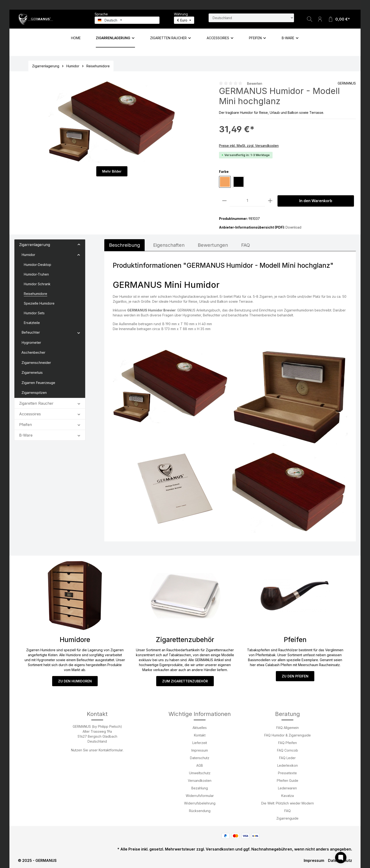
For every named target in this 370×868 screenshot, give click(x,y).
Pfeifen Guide (288, 781)
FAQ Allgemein (288, 728)
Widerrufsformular (200, 796)
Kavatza (288, 796)
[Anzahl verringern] (224, 201)
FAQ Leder (287, 758)
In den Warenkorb (316, 201)
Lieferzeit (200, 743)
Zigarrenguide (287, 818)
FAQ (288, 811)
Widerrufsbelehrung (200, 803)
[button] (79, 244)
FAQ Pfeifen (288, 743)
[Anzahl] (247, 201)
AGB (200, 765)
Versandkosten (200, 781)
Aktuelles (200, 728)
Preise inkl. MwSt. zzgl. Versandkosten (249, 146)
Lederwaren (287, 788)
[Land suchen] (251, 18)
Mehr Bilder (112, 171)
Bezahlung (200, 788)
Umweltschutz (200, 773)
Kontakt (200, 735)
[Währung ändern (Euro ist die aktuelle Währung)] (184, 20)
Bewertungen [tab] (213, 245)
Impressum (200, 750)
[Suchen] (310, 19)
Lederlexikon (288, 765)
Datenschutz (200, 758)
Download (293, 227)
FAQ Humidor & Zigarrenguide (288, 735)
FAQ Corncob (288, 750)
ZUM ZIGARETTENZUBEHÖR (185, 681)
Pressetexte (287, 773)
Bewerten (255, 83)
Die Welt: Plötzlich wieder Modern (288, 803)
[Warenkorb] (339, 19)
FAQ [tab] (246, 245)
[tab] (124, 245)
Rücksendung (200, 811)
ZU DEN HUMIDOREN (75, 681)
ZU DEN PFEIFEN (295, 676)
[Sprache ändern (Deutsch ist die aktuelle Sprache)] (127, 20)
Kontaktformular (111, 750)
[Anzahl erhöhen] (270, 201)
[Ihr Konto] (320, 19)
